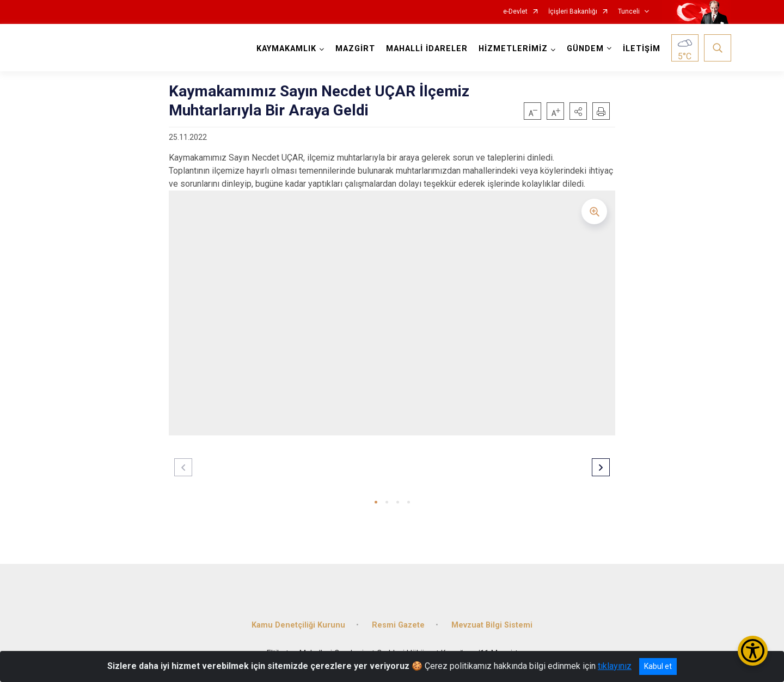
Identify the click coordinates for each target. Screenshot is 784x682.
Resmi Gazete (398, 625)
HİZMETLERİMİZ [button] (513, 49)
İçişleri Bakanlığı (573, 12)
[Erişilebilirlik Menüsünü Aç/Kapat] (753, 651)
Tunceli (629, 12)
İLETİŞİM (642, 49)
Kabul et (658, 666)
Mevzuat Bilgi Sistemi (492, 625)
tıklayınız (615, 666)
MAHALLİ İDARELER (427, 49)
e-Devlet (515, 12)
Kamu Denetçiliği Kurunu (298, 625)
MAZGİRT (355, 49)
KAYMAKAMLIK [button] (286, 49)
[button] (578, 111)
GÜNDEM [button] (585, 49)
